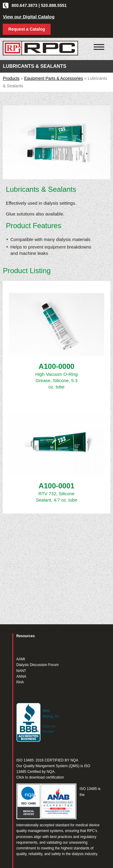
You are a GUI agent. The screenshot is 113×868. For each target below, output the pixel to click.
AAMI (21, 659)
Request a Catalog (27, 29)
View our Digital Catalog (28, 17)
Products (11, 78)
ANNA (21, 677)
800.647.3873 (24, 5)
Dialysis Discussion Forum (38, 665)
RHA (20, 682)
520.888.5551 (54, 5)
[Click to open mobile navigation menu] (99, 47)
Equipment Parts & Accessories (53, 78)
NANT (21, 671)
